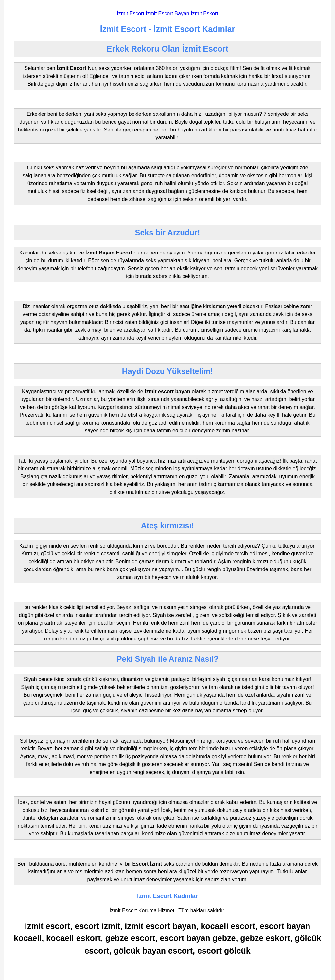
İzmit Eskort (204, 14)
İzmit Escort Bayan (167, 14)
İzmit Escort (131, 14)
